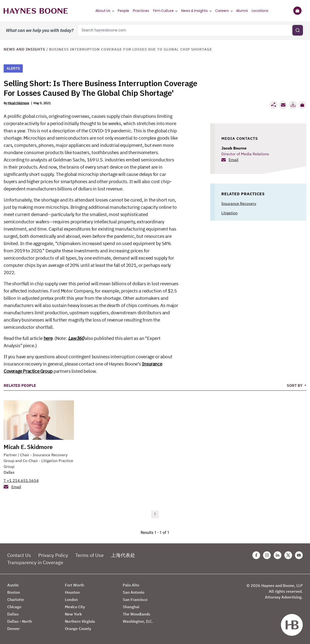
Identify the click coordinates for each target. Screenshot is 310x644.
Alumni (242, 11)
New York (73, 614)
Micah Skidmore (18, 103)
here (48, 338)
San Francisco (135, 599)
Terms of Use (89, 555)
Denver (14, 629)
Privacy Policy (53, 555)
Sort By (295, 385)
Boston (14, 592)
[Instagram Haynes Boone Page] (267, 555)
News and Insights (24, 49)
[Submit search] (298, 30)
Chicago (14, 607)
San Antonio (134, 592)
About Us (103, 11)
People (123, 11)
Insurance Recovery (239, 203)
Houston (72, 592)
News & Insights (194, 11)
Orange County (78, 629)
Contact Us (19, 555)
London (71, 599)
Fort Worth (74, 585)
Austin (13, 585)
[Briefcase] (297, 11)
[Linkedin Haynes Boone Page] (278, 555)
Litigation (229, 213)
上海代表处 (123, 555)
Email (233, 160)
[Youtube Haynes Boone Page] (299, 555)
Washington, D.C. (138, 621)
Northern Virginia (80, 621)
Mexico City (75, 607)
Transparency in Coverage (35, 562)
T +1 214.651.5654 (21, 480)
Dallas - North (20, 621)
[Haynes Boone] (36, 11)
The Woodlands (136, 614)
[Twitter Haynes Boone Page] (288, 555)
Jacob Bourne (234, 148)
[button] (302, 105)
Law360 (76, 338)
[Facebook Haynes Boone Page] (256, 555)
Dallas (9, 472)
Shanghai (131, 607)
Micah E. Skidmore (28, 447)
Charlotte (16, 599)
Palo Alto (131, 585)
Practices (141, 11)
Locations (260, 11)
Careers (222, 11)
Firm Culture (163, 11)
